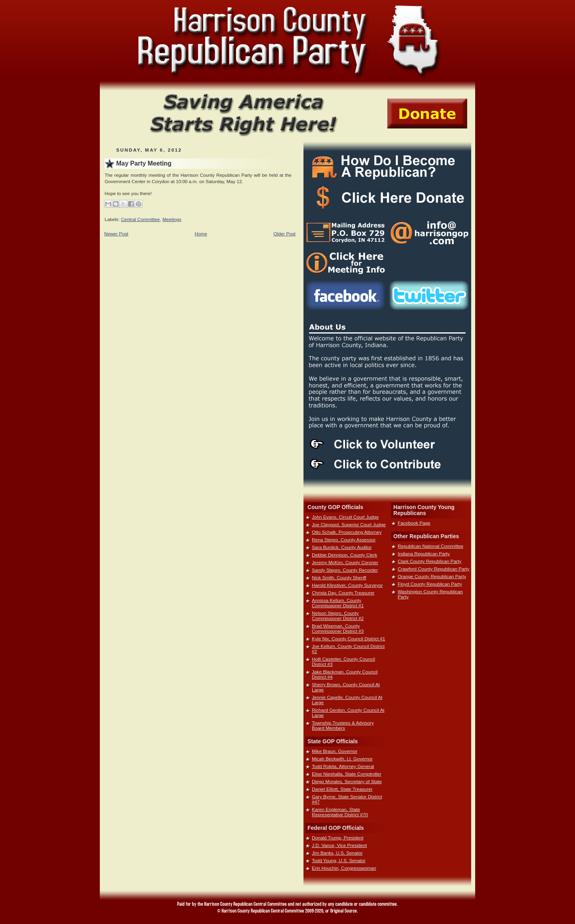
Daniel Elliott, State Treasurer (342, 789)
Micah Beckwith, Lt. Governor (342, 759)
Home (201, 234)
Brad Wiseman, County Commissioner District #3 (338, 628)
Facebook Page (414, 523)
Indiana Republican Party (424, 554)
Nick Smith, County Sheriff (339, 577)
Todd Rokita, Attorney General (343, 766)
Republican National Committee (430, 546)
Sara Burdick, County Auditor (342, 547)
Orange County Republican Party (432, 576)
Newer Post (116, 234)
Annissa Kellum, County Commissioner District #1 (338, 603)
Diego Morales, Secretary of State (347, 781)
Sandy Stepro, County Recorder (345, 570)
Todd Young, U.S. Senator (339, 860)
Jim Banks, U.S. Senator (337, 853)
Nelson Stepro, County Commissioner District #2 (338, 616)
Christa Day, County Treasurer (343, 593)
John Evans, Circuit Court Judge (345, 517)
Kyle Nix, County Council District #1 (349, 639)
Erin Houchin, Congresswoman (344, 868)
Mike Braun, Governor (335, 751)
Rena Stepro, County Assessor (344, 540)
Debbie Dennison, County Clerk (345, 555)
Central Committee (140, 219)
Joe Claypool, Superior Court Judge (349, 524)
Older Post (285, 234)
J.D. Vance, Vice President (339, 845)
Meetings (172, 219)
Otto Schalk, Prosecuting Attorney (347, 532)
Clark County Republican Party (430, 561)
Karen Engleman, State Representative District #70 (340, 812)
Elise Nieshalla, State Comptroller (347, 774)
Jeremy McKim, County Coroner (345, 562)
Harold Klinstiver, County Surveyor (347, 585)
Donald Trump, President (338, 838)
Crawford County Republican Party (434, 569)
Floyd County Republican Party (430, 584)
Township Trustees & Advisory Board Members (343, 725)
